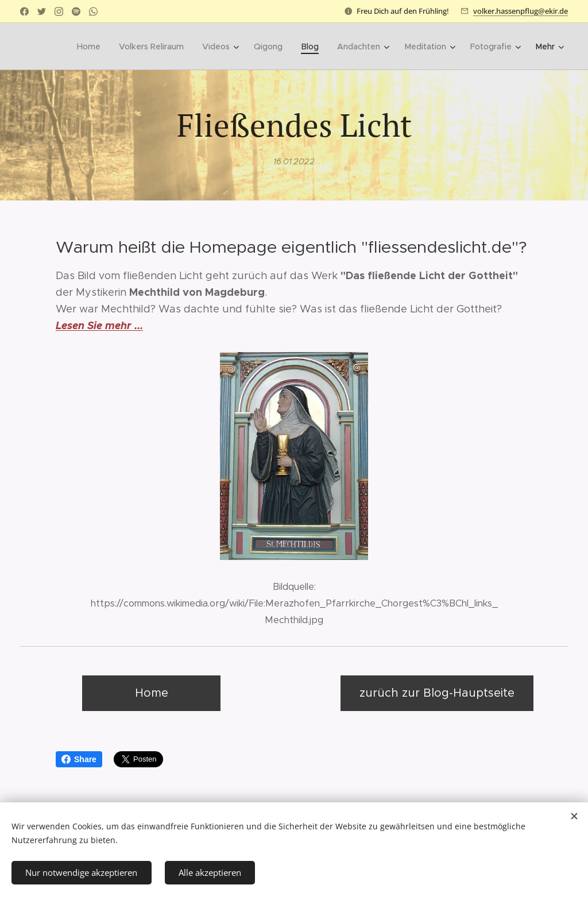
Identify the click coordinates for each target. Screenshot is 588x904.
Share (79, 759)
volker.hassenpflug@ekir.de (521, 11)
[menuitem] (94, 47)
